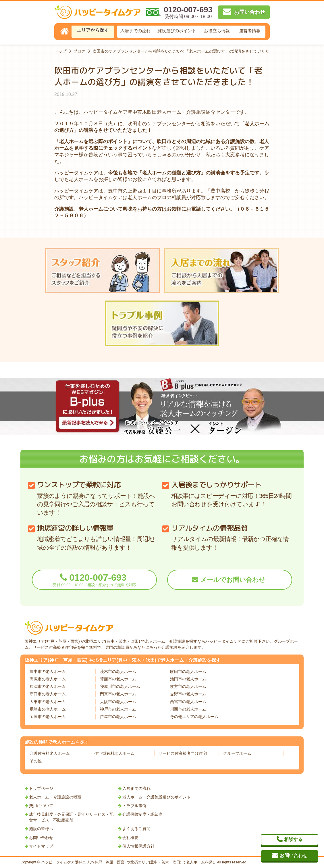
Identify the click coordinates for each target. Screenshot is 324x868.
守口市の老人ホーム (48, 694)
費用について (41, 806)
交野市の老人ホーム (188, 694)
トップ (60, 51)
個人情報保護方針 (138, 846)
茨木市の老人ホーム (118, 671)
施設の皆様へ (41, 829)
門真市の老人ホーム (118, 694)
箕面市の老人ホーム (118, 679)
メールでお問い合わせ (233, 580)
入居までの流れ (135, 31)
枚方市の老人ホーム (188, 686)
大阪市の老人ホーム (118, 702)
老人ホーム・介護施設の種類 (55, 797)
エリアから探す (93, 30)
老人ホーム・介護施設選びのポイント (157, 797)
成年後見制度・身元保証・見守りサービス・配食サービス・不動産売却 (71, 817)
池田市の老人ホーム (188, 679)
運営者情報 (250, 31)
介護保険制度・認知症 (142, 814)
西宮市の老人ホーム (188, 702)
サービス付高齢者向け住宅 (183, 753)
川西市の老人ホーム (188, 709)
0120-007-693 (94, 580)
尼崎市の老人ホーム (48, 709)
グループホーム (237, 753)
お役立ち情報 (217, 31)
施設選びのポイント (177, 31)
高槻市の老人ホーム (48, 679)
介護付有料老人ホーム (50, 753)
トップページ (41, 788)
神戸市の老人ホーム (118, 709)
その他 (36, 761)
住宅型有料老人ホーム (114, 753)
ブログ (79, 51)
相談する (293, 839)
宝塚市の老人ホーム (48, 717)
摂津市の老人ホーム (48, 686)
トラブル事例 (134, 806)
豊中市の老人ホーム (48, 671)
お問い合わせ (41, 838)
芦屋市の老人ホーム (118, 717)
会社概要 (130, 838)
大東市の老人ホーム (48, 702)
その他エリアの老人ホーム (194, 717)
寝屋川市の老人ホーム (120, 686)
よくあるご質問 (136, 829)
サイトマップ (41, 846)
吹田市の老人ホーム (188, 671)
